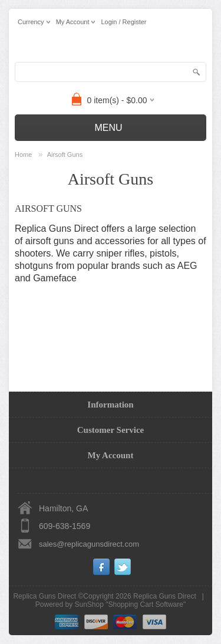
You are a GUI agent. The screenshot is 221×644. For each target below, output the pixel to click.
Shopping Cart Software (146, 604)
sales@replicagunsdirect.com (89, 544)
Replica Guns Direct (165, 596)
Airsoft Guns (65, 155)
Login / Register (123, 22)
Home (23, 155)
